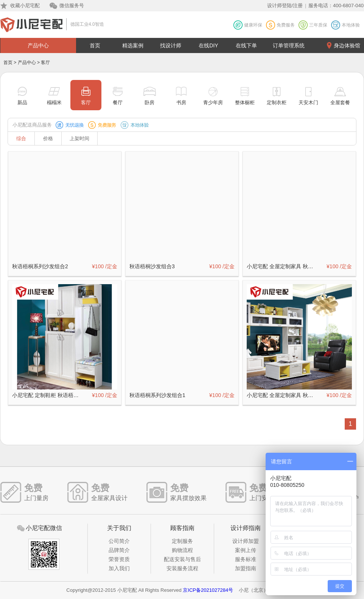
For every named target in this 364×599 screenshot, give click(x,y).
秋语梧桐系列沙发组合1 (157, 395)
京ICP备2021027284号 (208, 590)
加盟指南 (246, 568)
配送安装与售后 (182, 559)
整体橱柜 (245, 102)
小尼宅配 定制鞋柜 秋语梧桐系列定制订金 (48, 395)
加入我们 (119, 568)
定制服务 (182, 541)
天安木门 (308, 102)
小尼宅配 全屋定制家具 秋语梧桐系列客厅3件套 (282, 395)
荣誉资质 (119, 559)
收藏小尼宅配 (25, 5)
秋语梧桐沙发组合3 (152, 266)
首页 (95, 45)
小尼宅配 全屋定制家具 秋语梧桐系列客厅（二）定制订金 (282, 266)
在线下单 (246, 45)
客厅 (86, 102)
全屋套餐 (340, 102)
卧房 (149, 102)
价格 (48, 138)
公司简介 (119, 541)
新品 (22, 102)
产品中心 (38, 45)
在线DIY (208, 45)
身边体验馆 (347, 45)
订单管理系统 (289, 45)
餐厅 (118, 102)
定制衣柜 (277, 102)
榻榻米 (54, 102)
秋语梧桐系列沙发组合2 (40, 266)
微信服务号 (72, 5)
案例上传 (246, 550)
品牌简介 (119, 550)
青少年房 (213, 102)
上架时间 (79, 138)
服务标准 (246, 559)
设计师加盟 (246, 541)
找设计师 (171, 45)
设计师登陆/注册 (285, 5)
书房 (181, 102)
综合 (21, 138)
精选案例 (133, 45)
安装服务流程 (182, 568)
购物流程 (182, 550)
